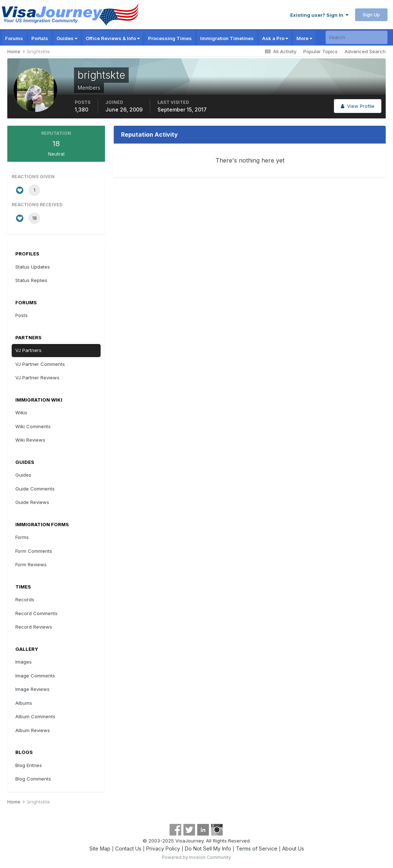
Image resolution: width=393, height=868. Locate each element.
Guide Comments (35, 489)
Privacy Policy (163, 849)
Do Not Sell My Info (208, 849)
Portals (40, 38)
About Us (293, 849)
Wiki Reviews (30, 440)
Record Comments (36, 613)
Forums (14, 38)
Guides (67, 38)
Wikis (21, 413)
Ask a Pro (275, 38)
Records (25, 599)
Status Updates (33, 267)
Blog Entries (29, 765)
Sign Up (371, 15)
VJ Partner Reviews (37, 378)
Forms (22, 537)
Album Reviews (33, 730)
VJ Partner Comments (40, 364)
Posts (22, 315)
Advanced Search (365, 51)
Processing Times (170, 38)
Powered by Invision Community (196, 857)
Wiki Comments (33, 426)
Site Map (100, 849)
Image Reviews (32, 689)
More (304, 38)
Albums (24, 703)
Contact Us (128, 849)
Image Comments (35, 676)
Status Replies (31, 280)
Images (24, 662)
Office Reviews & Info (113, 38)
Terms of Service (257, 849)
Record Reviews (34, 627)
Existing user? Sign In (319, 15)
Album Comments (35, 716)
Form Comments (34, 551)
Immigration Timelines (227, 38)
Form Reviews (31, 564)
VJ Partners (28, 350)
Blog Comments (33, 779)
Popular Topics (320, 51)
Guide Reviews (32, 502)
